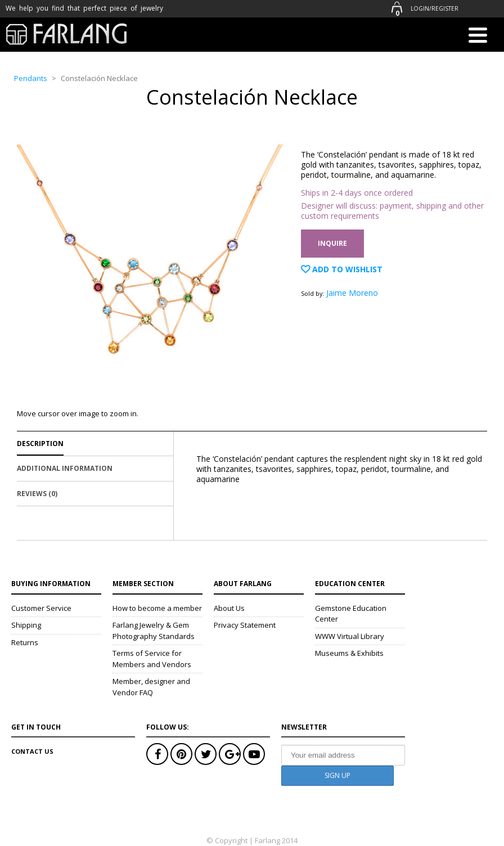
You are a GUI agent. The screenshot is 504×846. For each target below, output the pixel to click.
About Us (229, 608)
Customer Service (41, 608)
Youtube (254, 754)
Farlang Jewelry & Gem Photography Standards (154, 631)
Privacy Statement (245, 625)
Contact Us (32, 751)
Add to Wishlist (346, 269)
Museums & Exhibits (349, 653)
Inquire (332, 243)
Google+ (230, 754)
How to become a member (157, 608)
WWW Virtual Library (350, 636)
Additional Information (65, 468)
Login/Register (435, 8)
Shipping (26, 625)
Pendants (31, 78)
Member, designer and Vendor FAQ (151, 687)
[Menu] (478, 37)
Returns (25, 642)
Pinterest (181, 754)
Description (40, 444)
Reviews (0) (37, 494)
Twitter (206, 754)
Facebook (157, 754)
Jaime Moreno (352, 293)
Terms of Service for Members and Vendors (152, 659)
